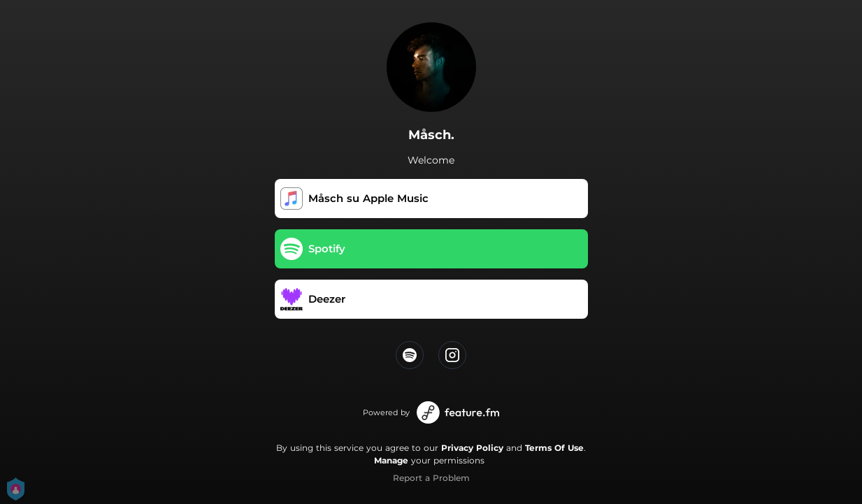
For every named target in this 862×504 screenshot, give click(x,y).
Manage (391, 460)
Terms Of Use (554, 448)
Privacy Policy (472, 448)
